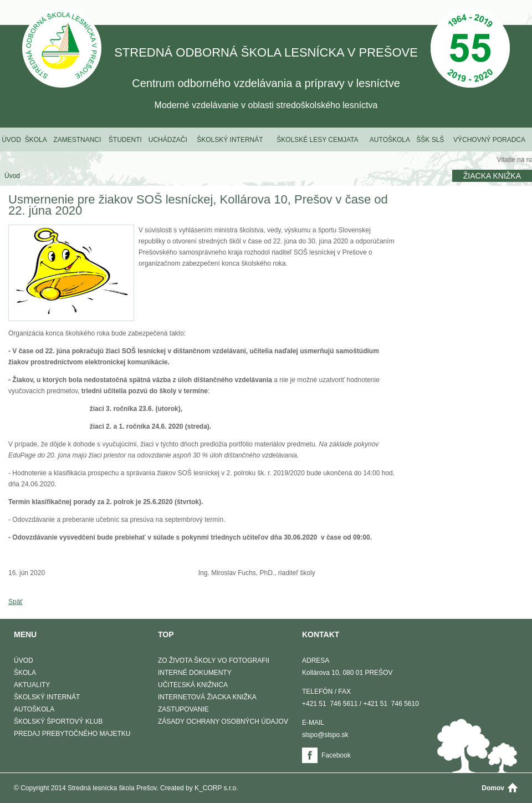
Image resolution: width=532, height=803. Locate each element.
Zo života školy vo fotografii (214, 660)
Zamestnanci (77, 140)
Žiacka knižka (492, 176)
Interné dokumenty (195, 673)
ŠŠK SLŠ (430, 140)
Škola (36, 140)
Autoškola (390, 140)
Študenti (125, 140)
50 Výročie (470, 49)
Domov (493, 788)
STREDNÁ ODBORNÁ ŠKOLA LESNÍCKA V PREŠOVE (62, 49)
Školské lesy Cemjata (317, 140)
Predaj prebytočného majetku (72, 734)
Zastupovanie (183, 709)
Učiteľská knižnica (193, 685)
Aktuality (32, 685)
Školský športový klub (58, 721)
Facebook (336, 755)
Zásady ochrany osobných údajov (223, 721)
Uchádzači (168, 140)
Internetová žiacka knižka (207, 697)
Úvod (11, 140)
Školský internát (230, 140)
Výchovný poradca (489, 140)
